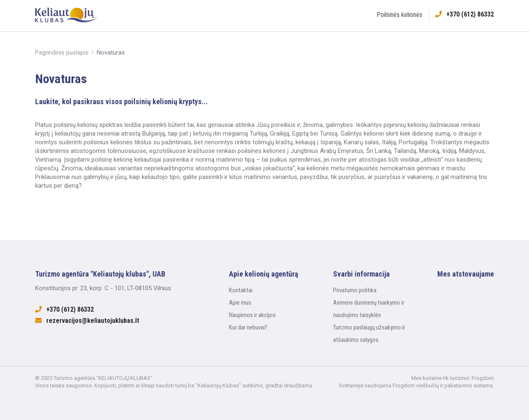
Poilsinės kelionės (399, 15)
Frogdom (483, 378)
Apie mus (240, 303)
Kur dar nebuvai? (248, 327)
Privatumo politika (355, 290)
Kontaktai (241, 290)
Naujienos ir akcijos (252, 315)
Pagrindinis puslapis (62, 52)
